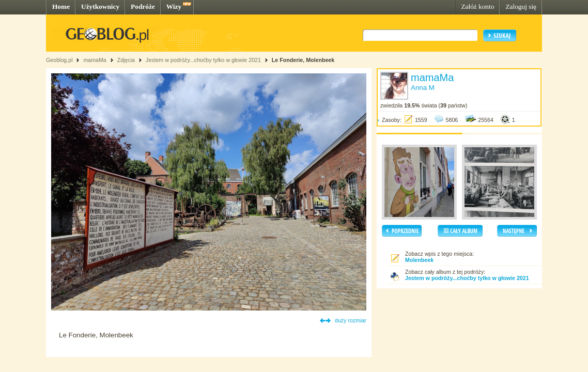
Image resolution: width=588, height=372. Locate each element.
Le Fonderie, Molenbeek (303, 60)
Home (61, 6)
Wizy (174, 6)
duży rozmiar (351, 320)
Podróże (143, 6)
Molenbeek (419, 260)
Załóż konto (477, 6)
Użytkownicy (100, 6)
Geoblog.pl (59, 60)
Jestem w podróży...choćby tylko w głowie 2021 (203, 60)
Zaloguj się (521, 6)
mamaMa (95, 60)
